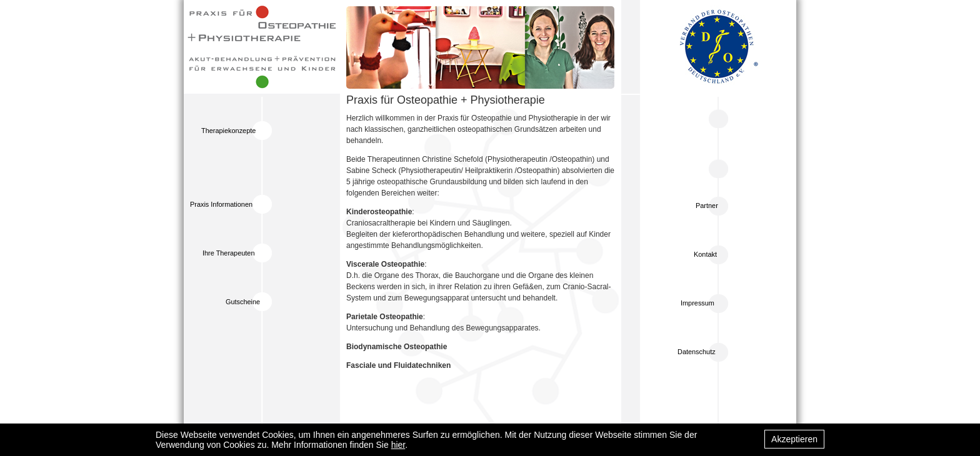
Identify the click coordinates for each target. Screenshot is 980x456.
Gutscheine (243, 302)
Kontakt (705, 254)
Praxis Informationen (221, 204)
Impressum (697, 303)
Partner (707, 206)
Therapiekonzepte (228, 131)
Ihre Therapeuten (228, 253)
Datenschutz (697, 352)
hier (398, 445)
